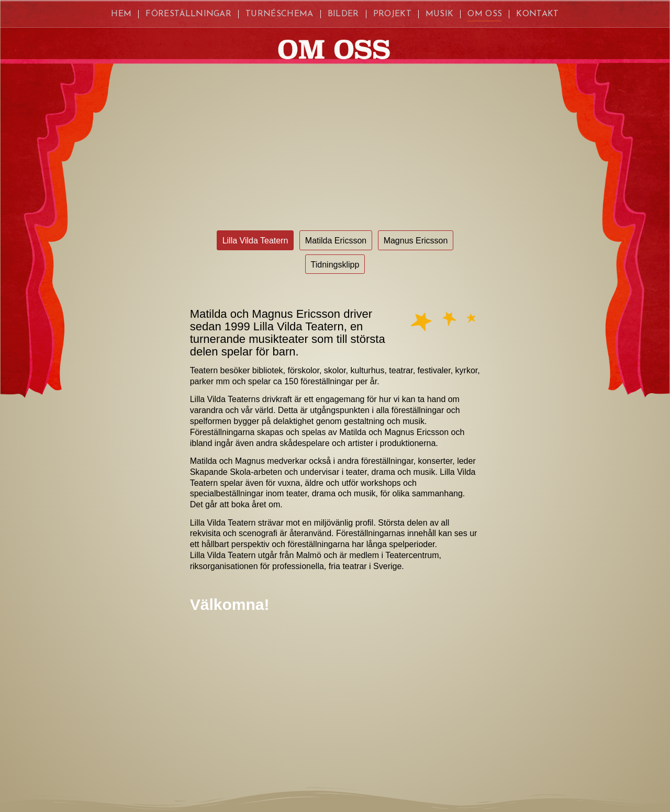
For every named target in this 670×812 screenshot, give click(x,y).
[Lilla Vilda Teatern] (255, 240)
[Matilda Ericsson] (336, 240)
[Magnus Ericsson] (416, 240)
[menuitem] (121, 14)
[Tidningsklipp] (335, 264)
